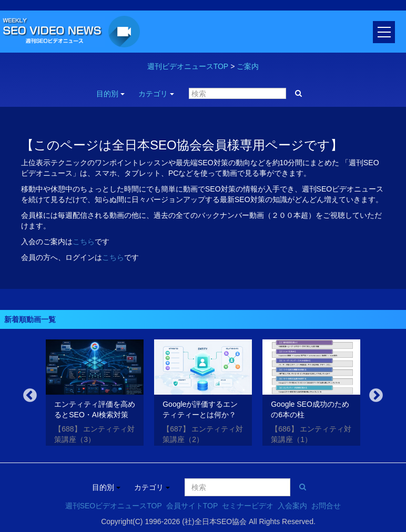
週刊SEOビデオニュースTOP (114, 506)
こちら (84, 242)
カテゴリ (156, 94)
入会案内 (292, 506)
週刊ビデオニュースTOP (188, 66)
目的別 (110, 94)
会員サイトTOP (192, 506)
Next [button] (376, 396)
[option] (95, 395)
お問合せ (326, 506)
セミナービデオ (248, 506)
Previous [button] (30, 396)
